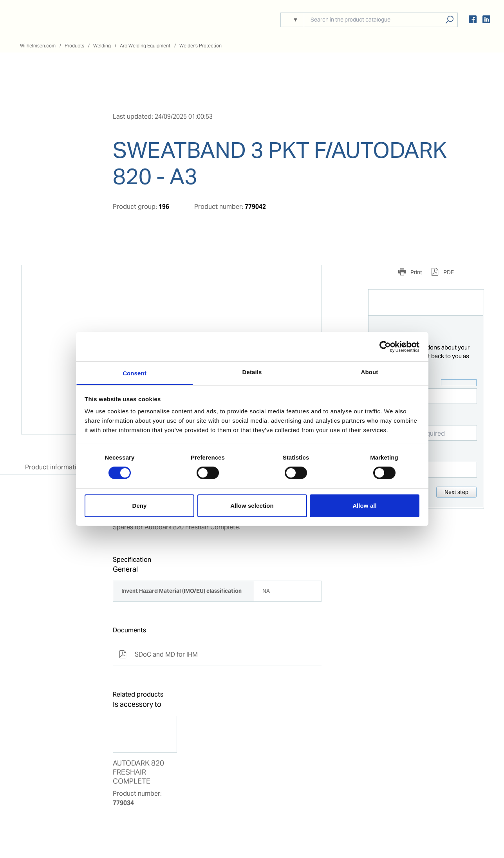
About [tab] (370, 372)
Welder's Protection (201, 46)
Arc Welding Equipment (145, 46)
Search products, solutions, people (449, 20)
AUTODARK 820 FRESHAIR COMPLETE (138, 772)
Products (74, 46)
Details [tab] (252, 372)
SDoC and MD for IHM (158, 654)
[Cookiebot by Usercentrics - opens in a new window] (385, 346)
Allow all (365, 506)
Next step (456, 492)
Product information (54, 467)
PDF (448, 272)
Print (416, 272)
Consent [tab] (135, 373)
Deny (139, 506)
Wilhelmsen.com (38, 46)
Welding (102, 46)
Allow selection (252, 506)
